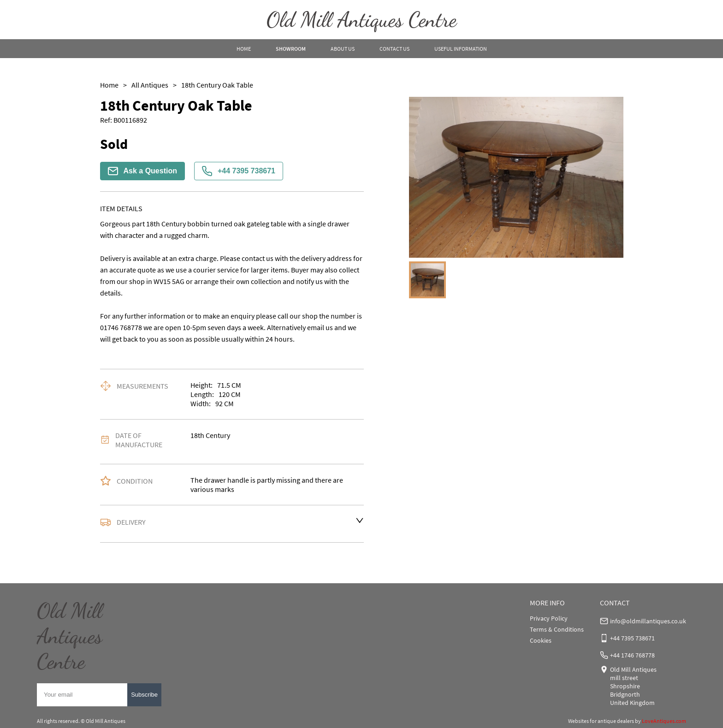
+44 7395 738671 (239, 171)
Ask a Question (142, 171)
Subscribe (144, 695)
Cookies (541, 640)
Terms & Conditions (557, 629)
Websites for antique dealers (601, 721)
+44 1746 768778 (632, 655)
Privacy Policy (549, 618)
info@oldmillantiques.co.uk (648, 621)
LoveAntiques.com (664, 721)
